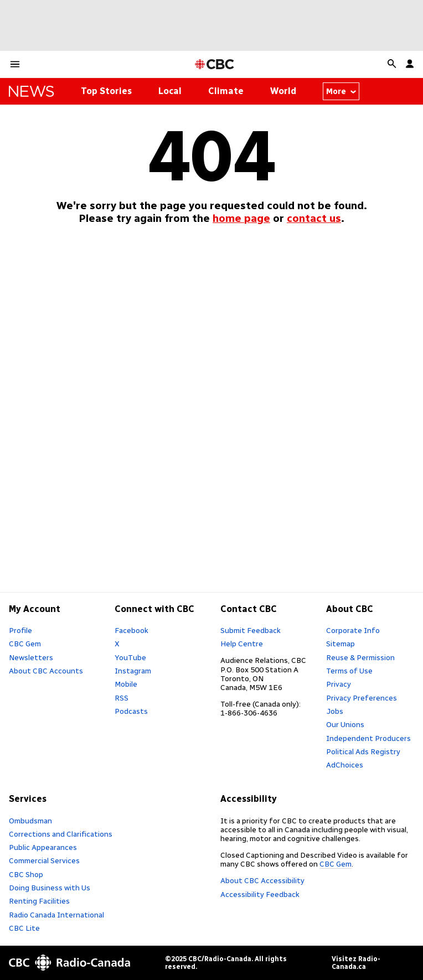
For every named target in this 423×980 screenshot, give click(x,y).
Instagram (133, 671)
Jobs (335, 711)
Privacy (339, 684)
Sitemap (341, 644)
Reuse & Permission (360, 657)
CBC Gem (25, 644)
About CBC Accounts (46, 671)
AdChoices (345, 765)
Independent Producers (368, 738)
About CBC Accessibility (262, 880)
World (283, 91)
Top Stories (106, 91)
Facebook (131, 630)
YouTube (130, 657)
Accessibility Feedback (260, 894)
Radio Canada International (56, 915)
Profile (20, 630)
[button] (15, 64)
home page (241, 218)
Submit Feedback (251, 630)
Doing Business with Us (50, 888)
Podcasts (131, 711)
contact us (314, 218)
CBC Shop (26, 874)
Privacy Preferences (362, 698)
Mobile (126, 684)
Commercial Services (44, 860)
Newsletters (31, 657)
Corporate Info (353, 630)
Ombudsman (30, 821)
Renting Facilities (39, 901)
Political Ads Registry (363, 751)
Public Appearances (43, 847)
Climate (226, 91)
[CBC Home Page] (215, 64)
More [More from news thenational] (342, 91)
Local (170, 91)
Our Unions (345, 724)
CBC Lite (24, 928)
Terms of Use (349, 671)
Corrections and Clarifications (61, 834)
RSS (122, 698)
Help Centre (242, 644)
